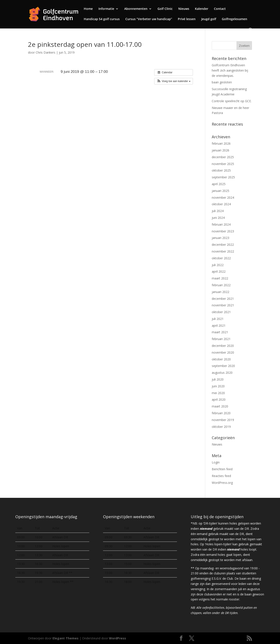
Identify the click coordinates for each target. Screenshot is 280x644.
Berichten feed (222, 469)
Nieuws (184, 9)
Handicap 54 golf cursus (102, 19)
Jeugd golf (209, 19)
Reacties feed (221, 476)
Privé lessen (187, 19)
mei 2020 (218, 393)
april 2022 (219, 271)
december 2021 (223, 299)
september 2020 (223, 366)
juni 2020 (218, 386)
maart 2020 (220, 406)
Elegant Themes (66, 638)
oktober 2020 (221, 359)
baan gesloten (222, 82)
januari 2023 (220, 238)
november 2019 (223, 420)
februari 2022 (221, 285)
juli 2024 (218, 211)
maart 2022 (220, 278)
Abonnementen (136, 9)
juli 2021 (218, 319)
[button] (174, 81)
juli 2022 (218, 265)
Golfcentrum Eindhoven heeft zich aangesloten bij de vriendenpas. (230, 70)
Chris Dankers (45, 52)
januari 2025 (220, 191)
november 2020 (223, 352)
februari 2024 (221, 224)
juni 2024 (218, 218)
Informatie (106, 9)
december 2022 (223, 245)
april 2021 (219, 326)
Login (216, 462)
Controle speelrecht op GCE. (232, 101)
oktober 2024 (221, 204)
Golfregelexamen (234, 19)
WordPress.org (222, 483)
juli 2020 (218, 379)
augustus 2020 (222, 373)
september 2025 (223, 177)
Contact (220, 9)
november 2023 (223, 231)
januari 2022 (220, 292)
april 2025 (219, 184)
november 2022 (223, 251)
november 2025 (223, 164)
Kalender (202, 9)
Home (88, 9)
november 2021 (223, 305)
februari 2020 (221, 413)
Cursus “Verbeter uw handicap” (149, 19)
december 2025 (223, 157)
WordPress (117, 638)
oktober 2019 (221, 427)
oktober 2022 (221, 258)
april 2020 (219, 399)
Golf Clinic (165, 9)
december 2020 (223, 346)
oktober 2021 (221, 312)
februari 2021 (221, 339)
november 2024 (223, 197)
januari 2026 (220, 150)
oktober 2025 (221, 170)
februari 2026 (221, 143)
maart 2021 (220, 332)
